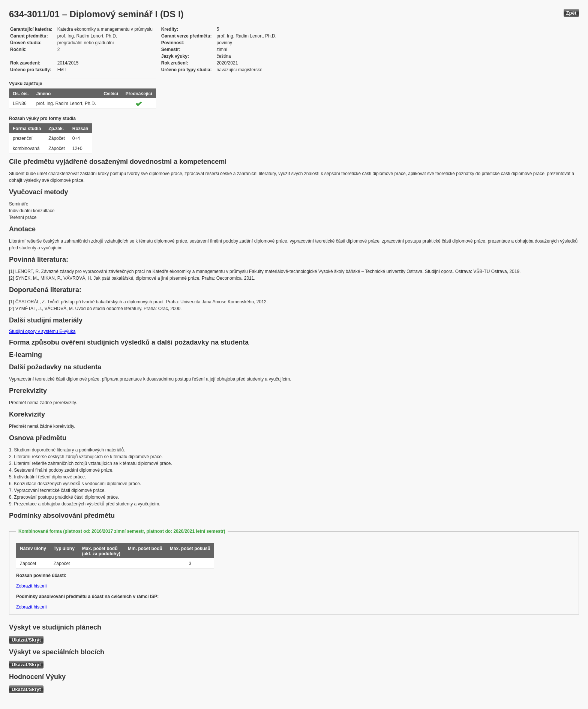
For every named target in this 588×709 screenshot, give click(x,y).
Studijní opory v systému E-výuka (42, 331)
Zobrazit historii (31, 586)
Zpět (571, 13)
